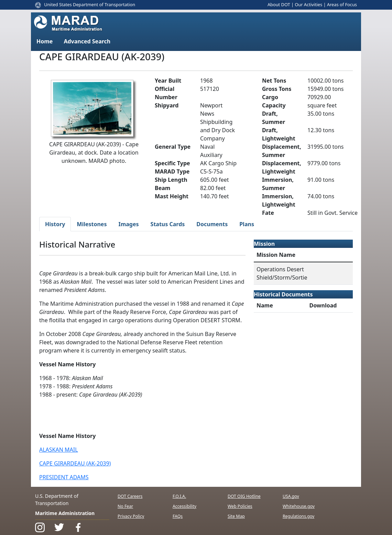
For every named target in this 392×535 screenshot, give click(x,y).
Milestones (92, 224)
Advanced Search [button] (87, 41)
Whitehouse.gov (299, 506)
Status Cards (168, 224)
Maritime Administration (65, 513)
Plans (247, 224)
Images (128, 224)
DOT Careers (130, 496)
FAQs (178, 516)
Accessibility (184, 506)
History (55, 224)
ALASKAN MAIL (59, 450)
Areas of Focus (342, 4)
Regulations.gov (298, 516)
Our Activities (308, 4)
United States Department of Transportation (90, 4)
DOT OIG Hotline (244, 496)
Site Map (236, 516)
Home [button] (45, 41)
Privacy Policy (131, 516)
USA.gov (291, 496)
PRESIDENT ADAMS (64, 477)
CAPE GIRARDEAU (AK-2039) (75, 463)
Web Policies (240, 506)
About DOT (279, 4)
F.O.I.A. (179, 496)
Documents (212, 224)
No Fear (125, 506)
